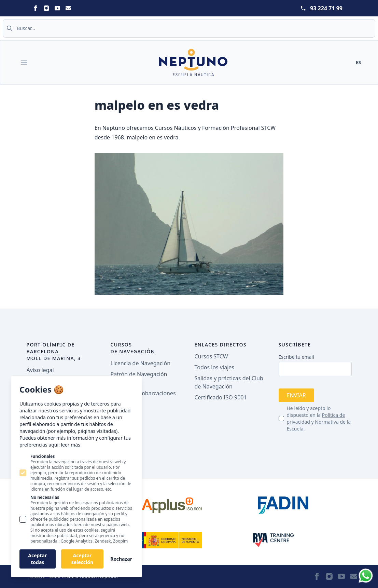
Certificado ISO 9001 (221, 397)
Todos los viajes (214, 367)
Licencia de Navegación (141, 363)
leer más (70, 445)
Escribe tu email (296, 357)
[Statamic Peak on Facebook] (36, 8)
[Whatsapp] (366, 576)
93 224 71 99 (326, 8)
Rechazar (121, 559)
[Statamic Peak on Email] (68, 8)
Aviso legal (40, 370)
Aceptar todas (37, 559)
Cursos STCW (211, 356)
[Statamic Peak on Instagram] (46, 8)
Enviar (296, 395)
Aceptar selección (82, 559)
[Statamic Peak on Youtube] (57, 8)
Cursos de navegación (133, 348)
